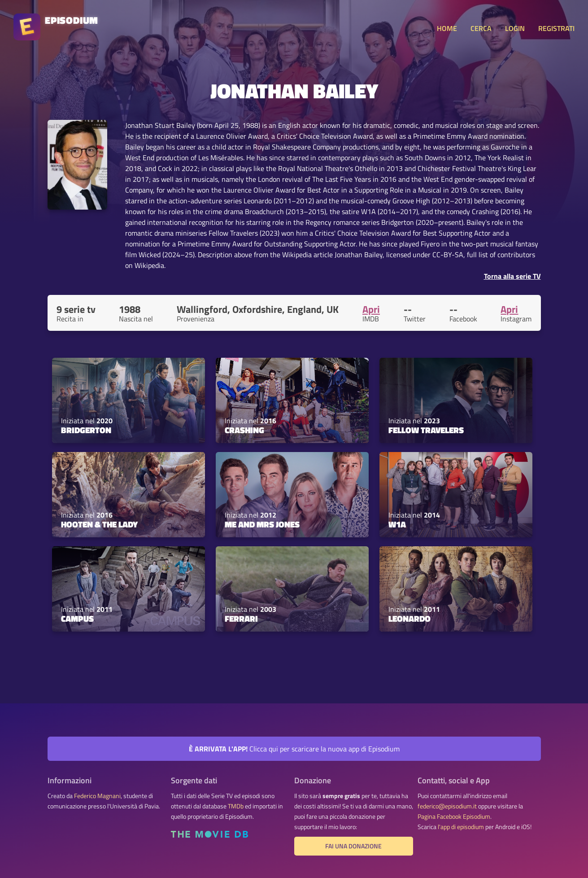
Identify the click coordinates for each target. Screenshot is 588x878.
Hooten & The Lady (99, 524)
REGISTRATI (556, 28)
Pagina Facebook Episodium (454, 817)
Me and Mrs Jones (262, 524)
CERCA (481, 28)
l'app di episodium (461, 827)
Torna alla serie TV (512, 276)
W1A (397, 524)
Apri (371, 309)
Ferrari (241, 619)
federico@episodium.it (447, 806)
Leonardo (409, 619)
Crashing (244, 430)
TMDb (236, 806)
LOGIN (515, 28)
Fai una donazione (353, 846)
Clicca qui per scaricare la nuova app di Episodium (294, 749)
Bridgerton (86, 430)
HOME (447, 28)
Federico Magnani (97, 796)
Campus (77, 619)
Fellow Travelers (426, 430)
